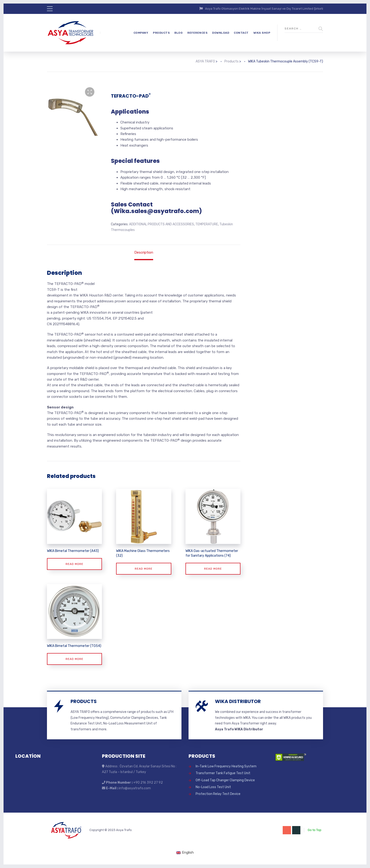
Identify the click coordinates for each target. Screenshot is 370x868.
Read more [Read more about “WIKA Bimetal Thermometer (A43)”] (74, 564)
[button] (90, 92)
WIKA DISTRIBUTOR (238, 701)
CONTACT (241, 33)
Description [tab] (144, 252)
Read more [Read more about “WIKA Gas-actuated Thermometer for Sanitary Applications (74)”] (213, 569)
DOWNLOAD (221, 33)
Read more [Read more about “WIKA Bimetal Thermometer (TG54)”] (74, 659)
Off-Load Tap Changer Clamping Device (225, 780)
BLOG (179, 33)
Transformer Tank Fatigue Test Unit (223, 773)
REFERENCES (197, 33)
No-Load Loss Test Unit (213, 787)
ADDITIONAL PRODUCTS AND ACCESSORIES (162, 224)
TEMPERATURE (207, 224)
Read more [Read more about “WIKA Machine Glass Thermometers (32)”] (144, 569)
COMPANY (141, 33)
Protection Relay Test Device (218, 794)
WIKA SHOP (262, 33)
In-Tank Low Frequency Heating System (226, 766)
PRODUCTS (161, 33)
